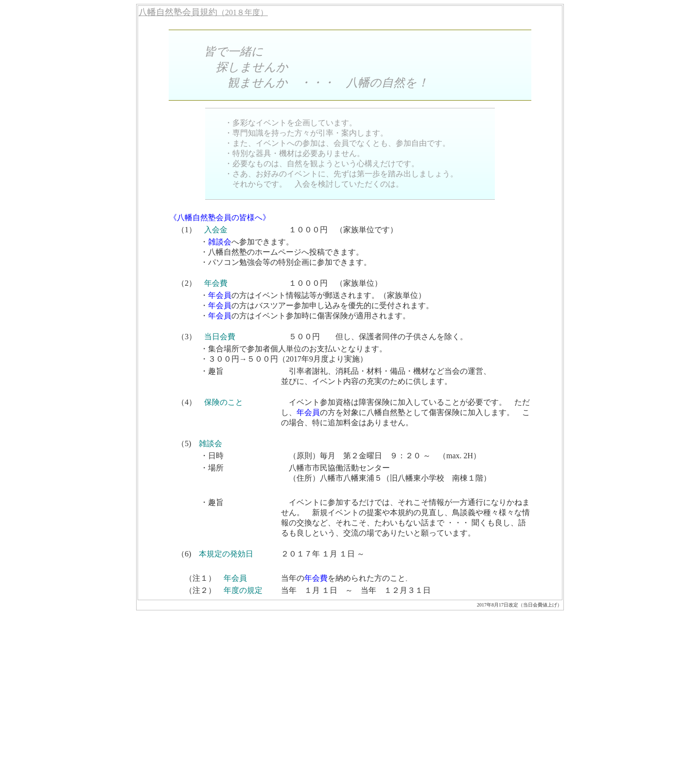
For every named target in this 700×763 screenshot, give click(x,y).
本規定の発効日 (226, 554)
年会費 (216, 283)
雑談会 (220, 242)
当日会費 (220, 337)
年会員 (220, 295)
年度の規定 (243, 590)
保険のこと (224, 402)
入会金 (216, 230)
